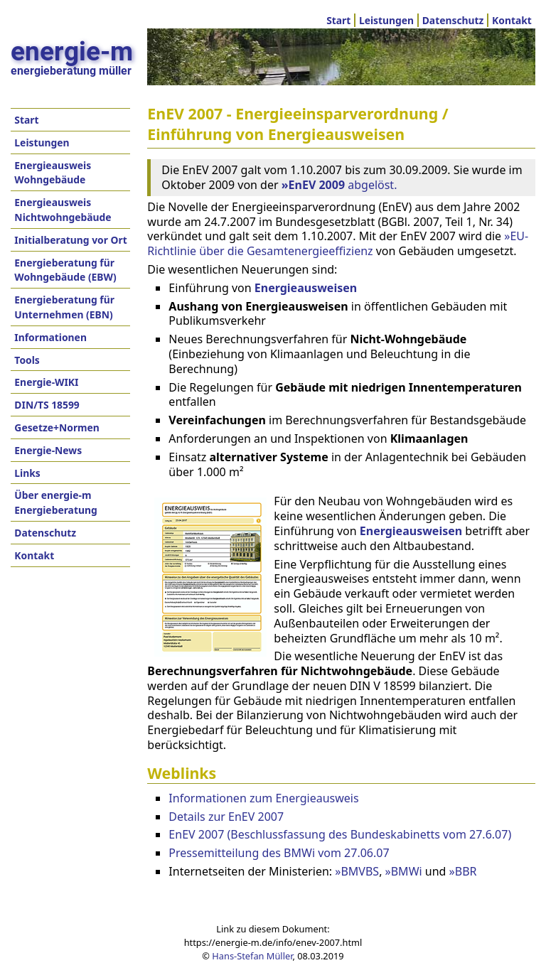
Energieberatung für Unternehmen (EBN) (64, 307)
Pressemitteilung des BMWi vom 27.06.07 (279, 853)
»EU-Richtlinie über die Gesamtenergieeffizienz (338, 243)
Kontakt (512, 20)
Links (27, 473)
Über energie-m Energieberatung (55, 502)
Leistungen (386, 20)
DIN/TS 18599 (47, 405)
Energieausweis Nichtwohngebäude (63, 210)
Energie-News (48, 450)
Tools (27, 360)
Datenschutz (453, 20)
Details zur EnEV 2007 (226, 817)
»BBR (463, 871)
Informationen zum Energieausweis (263, 798)
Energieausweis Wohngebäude (53, 173)
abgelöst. (339, 185)
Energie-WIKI (46, 382)
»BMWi (404, 871)
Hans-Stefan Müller (252, 956)
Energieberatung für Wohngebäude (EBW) (65, 270)
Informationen (50, 337)
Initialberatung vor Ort (70, 240)
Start (338, 20)
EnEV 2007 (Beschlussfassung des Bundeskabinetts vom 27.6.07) (340, 834)
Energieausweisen (411, 531)
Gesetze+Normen (57, 427)
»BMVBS (357, 871)
